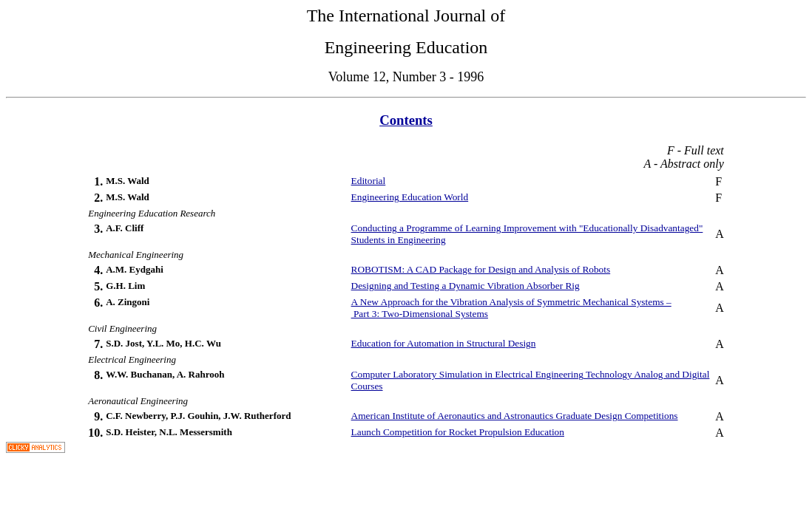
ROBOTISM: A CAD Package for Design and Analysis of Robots (481, 269)
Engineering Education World (410, 197)
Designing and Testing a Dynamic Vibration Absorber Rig (466, 286)
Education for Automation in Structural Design (444, 343)
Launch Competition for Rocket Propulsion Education (458, 432)
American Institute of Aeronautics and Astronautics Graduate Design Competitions (515, 416)
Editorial (369, 181)
